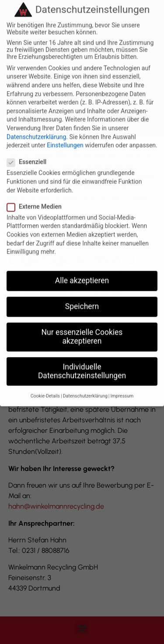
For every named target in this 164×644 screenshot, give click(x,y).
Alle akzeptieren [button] (82, 269)
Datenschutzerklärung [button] (85, 384)
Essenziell (29, 150)
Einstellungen (65, 133)
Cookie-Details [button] (45, 384)
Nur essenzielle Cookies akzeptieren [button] (82, 325)
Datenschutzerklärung (36, 124)
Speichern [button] (82, 294)
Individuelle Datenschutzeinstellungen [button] (82, 359)
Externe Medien (37, 195)
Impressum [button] (122, 384)
